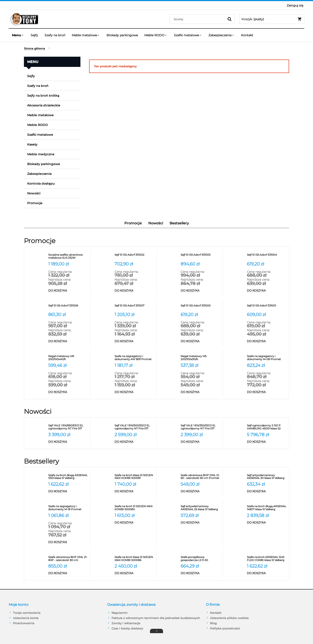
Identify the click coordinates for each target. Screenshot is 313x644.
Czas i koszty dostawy (127, 628)
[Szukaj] (230, 19)
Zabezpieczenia (39, 174)
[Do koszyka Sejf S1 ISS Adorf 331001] (267, 341)
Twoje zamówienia (27, 613)
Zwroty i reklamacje (126, 623)
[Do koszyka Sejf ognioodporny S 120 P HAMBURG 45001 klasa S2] (267, 442)
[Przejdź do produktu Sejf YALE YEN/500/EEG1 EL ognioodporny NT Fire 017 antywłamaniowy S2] (135, 427)
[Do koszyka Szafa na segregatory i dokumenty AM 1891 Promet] (135, 392)
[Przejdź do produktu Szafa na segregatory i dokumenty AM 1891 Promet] (135, 358)
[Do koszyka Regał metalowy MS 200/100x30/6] (201, 392)
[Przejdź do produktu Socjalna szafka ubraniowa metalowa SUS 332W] (68, 256)
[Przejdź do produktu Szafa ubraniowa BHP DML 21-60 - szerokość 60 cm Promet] (201, 477)
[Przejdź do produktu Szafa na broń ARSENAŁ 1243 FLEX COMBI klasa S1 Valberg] (267, 559)
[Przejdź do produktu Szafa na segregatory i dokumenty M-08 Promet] (267, 358)
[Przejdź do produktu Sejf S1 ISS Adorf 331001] (267, 307)
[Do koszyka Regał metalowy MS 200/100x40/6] (68, 392)
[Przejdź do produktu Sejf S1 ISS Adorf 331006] (68, 307)
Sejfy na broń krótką (43, 96)
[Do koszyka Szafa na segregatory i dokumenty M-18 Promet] (68, 542)
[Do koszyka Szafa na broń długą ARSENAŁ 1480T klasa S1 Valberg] (267, 523)
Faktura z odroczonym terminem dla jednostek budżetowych (156, 618)
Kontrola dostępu (41, 184)
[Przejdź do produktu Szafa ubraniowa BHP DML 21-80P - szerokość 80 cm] (68, 559)
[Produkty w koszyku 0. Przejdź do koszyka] (272, 19)
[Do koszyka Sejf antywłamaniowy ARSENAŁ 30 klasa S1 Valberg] (267, 491)
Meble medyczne (41, 154)
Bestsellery (179, 223)
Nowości (34, 193)
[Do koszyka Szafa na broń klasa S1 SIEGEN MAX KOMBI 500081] (135, 491)
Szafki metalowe (40, 135)
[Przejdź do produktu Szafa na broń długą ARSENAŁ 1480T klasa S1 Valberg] (267, 508)
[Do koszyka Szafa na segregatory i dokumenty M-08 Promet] (267, 392)
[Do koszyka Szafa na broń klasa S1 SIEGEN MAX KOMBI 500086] (135, 573)
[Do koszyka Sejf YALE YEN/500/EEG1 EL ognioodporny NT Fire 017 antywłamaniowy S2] (135, 442)
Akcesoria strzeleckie (44, 105)
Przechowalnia (24, 623)
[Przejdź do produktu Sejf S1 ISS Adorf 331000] (201, 307)
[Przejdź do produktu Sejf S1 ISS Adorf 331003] (201, 256)
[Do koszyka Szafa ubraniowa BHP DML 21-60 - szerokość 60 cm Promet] (201, 491)
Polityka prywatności (225, 628)
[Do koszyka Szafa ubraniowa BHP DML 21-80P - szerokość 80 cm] (68, 573)
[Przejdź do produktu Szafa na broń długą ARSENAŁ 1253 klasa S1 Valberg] (68, 477)
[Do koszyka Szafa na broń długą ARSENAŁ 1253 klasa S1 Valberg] (68, 491)
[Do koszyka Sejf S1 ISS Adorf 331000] (201, 341)
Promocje (35, 203)
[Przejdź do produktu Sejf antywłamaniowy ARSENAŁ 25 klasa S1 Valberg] (201, 508)
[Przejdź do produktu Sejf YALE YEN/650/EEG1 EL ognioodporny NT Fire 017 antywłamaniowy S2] (68, 427)
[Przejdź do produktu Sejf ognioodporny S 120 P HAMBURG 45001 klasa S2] (267, 427)
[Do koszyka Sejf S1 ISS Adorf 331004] (267, 291)
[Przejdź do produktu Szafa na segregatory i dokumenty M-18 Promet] (68, 508)
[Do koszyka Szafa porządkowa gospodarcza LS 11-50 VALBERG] (201, 573)
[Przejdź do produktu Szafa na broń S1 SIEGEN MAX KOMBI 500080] (135, 508)
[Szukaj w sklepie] (198, 19)
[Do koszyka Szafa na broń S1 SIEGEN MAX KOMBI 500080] (135, 523)
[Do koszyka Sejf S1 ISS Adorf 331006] (68, 341)
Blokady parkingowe (44, 164)
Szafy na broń (38, 86)
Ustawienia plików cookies (229, 618)
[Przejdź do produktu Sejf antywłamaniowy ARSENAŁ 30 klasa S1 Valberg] (267, 477)
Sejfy (31, 76)
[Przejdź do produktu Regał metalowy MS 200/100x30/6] (201, 358)
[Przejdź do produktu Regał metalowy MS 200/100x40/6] (68, 358)
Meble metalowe (40, 115)
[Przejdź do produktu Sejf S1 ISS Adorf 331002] (135, 256)
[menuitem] (18, 35)
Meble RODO (37, 125)
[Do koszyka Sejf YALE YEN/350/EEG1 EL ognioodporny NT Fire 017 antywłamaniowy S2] (201, 442)
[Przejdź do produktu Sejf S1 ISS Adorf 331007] (135, 307)
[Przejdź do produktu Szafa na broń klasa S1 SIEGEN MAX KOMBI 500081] (135, 477)
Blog (213, 623)
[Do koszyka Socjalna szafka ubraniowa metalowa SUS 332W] (68, 291)
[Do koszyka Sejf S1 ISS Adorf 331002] (135, 291)
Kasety (32, 144)
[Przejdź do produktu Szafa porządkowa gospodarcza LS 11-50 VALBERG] (201, 559)
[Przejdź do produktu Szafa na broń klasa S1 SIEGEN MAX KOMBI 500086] (135, 559)
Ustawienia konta (26, 618)
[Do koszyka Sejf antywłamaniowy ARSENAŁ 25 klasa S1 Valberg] (201, 523)
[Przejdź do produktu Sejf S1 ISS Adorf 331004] (267, 256)
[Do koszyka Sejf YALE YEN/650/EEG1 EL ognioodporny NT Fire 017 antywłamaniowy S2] (68, 442)
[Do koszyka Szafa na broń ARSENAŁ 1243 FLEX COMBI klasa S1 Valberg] (267, 573)
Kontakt (216, 613)
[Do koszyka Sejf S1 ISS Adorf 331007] (135, 341)
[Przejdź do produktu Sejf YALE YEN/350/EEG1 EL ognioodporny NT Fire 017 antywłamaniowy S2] (201, 427)
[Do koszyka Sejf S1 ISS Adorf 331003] (201, 291)
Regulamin (120, 613)
